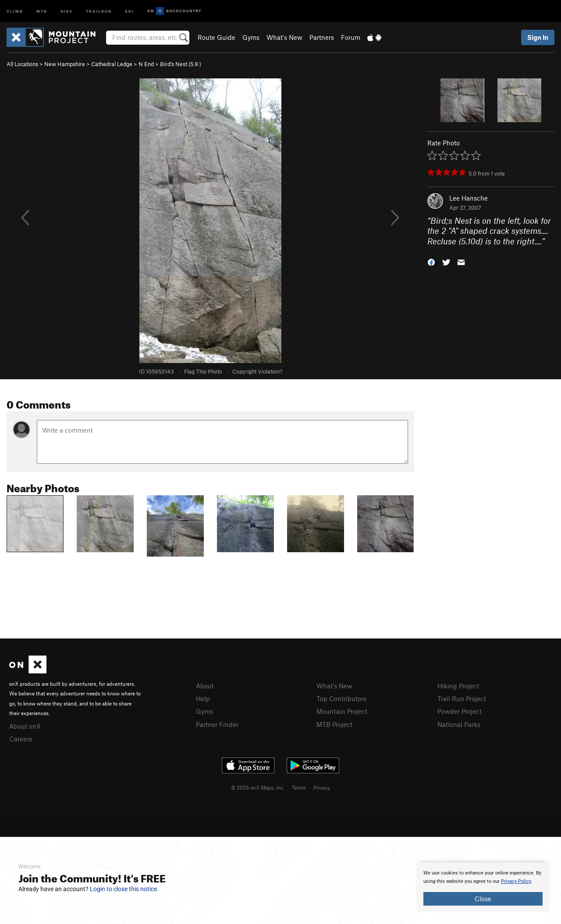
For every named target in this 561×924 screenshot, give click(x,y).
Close (483, 899)
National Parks (459, 724)
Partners (322, 37)
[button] (431, 262)
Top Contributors (341, 698)
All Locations (22, 64)
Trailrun (99, 11)
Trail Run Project (462, 698)
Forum (351, 37)
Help (203, 698)
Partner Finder (217, 724)
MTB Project (334, 724)
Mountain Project (342, 711)
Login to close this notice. (124, 889)
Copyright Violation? (257, 371)
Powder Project (460, 711)
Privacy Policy (516, 881)
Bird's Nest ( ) (181, 64)
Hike (67, 11)
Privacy (322, 787)
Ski (130, 11)
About (205, 686)
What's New (284, 37)
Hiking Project (458, 686)
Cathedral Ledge (112, 64)
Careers (21, 739)
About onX (25, 726)
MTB (42, 11)
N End (146, 64)
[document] (483, 887)
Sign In (538, 37)
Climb (15, 11)
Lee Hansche (469, 198)
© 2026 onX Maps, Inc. (258, 787)
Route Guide (217, 37)
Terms (299, 787)
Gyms (251, 37)
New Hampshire (65, 64)
